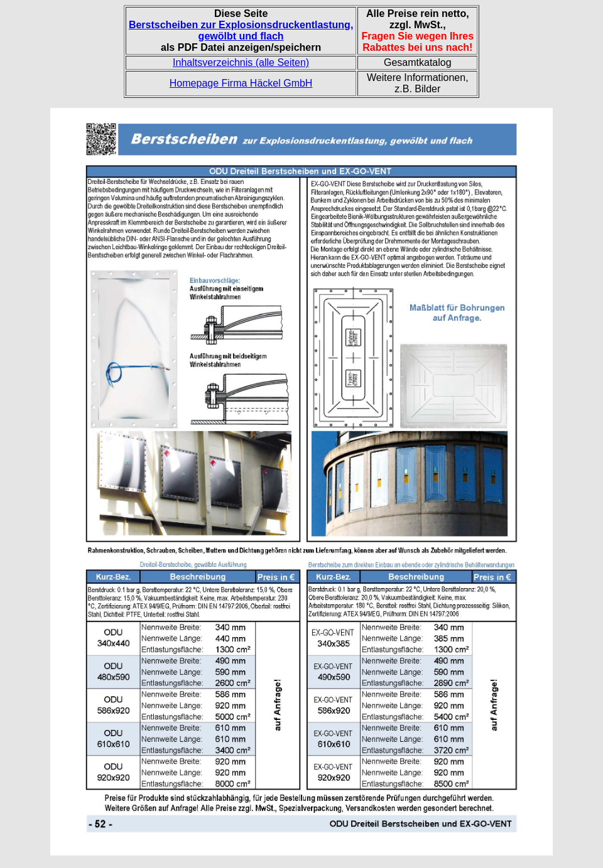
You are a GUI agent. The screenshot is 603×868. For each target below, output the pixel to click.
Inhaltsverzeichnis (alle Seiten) (241, 62)
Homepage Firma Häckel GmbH (241, 83)
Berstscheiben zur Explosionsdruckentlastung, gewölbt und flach (241, 30)
